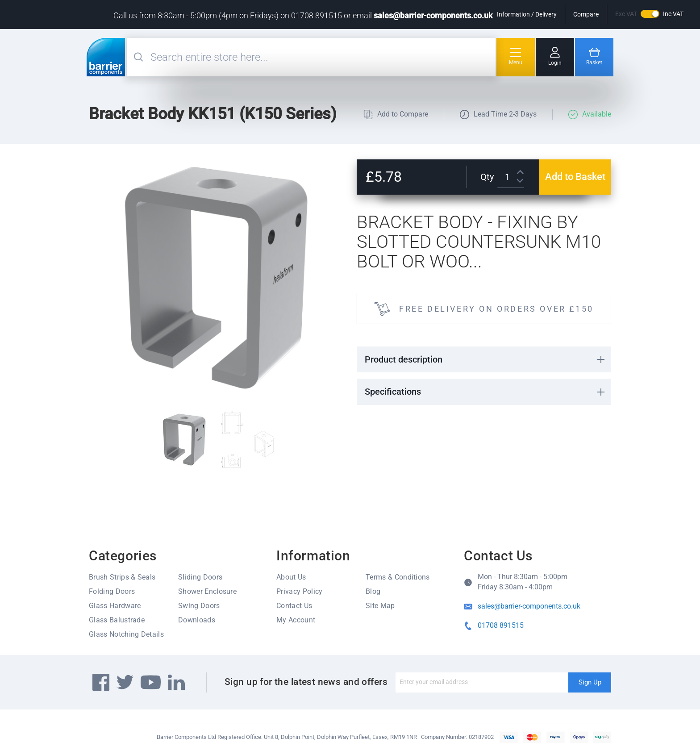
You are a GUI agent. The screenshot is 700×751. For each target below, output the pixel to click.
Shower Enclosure (207, 591)
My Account (296, 620)
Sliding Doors (200, 577)
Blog (373, 591)
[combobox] (322, 57)
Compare (586, 14)
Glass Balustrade (117, 620)
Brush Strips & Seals (122, 577)
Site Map (380, 606)
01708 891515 (501, 625)
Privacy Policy (299, 591)
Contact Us (294, 606)
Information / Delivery (527, 14)
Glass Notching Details (126, 634)
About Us (291, 577)
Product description (404, 359)
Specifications (393, 392)
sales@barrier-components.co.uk (433, 15)
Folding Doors (112, 591)
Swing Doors (199, 606)
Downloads (197, 620)
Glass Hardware (115, 606)
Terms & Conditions (398, 577)
